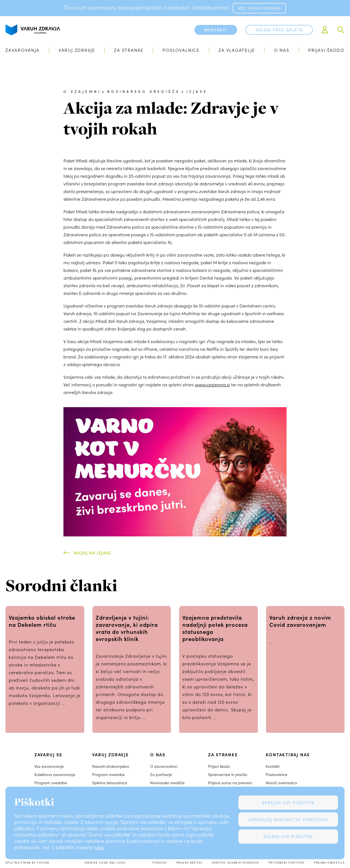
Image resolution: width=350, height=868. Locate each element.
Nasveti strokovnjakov (111, 766)
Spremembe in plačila (228, 774)
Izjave (197, 91)
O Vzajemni (82, 91)
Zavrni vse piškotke (288, 836)
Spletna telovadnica (110, 783)
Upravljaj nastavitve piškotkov (288, 819)
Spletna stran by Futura (27, 863)
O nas (282, 50)
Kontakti (273, 766)
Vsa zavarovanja (49, 766)
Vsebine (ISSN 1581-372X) (105, 863)
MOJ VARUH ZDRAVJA (259, 8)
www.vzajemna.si (212, 385)
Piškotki (160, 863)
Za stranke (129, 50)
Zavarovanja (23, 50)
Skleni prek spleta (279, 30)
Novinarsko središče (144, 91)
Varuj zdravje (77, 50)
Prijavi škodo (326, 50)
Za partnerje (161, 774)
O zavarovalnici (164, 766)
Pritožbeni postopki (287, 863)
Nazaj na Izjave (93, 553)
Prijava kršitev (189, 863)
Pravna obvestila (329, 863)
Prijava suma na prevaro (230, 783)
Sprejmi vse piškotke (288, 802)
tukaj (99, 847)
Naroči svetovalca (281, 783)
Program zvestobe (51, 783)
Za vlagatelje (237, 50)
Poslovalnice (181, 50)
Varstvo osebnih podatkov (235, 863)
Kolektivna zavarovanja (55, 774)
